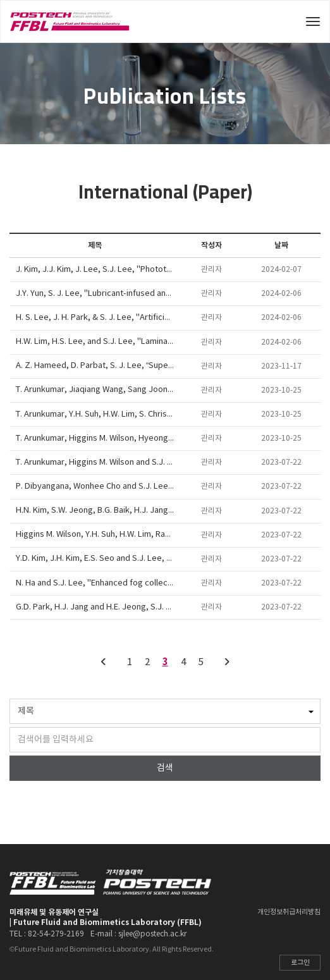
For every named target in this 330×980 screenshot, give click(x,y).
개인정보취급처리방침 (289, 912)
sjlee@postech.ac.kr (152, 934)
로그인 (300, 963)
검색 (165, 768)
